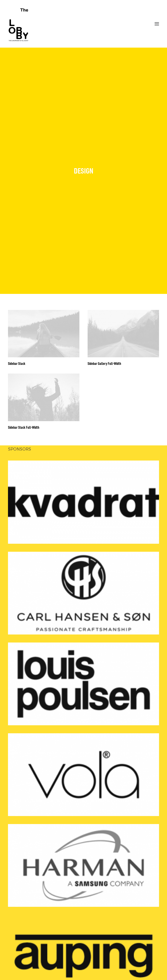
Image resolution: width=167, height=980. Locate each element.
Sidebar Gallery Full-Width (104, 339)
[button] (44, 309)
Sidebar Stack (17, 339)
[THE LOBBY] (83, 24)
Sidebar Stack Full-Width (24, 403)
